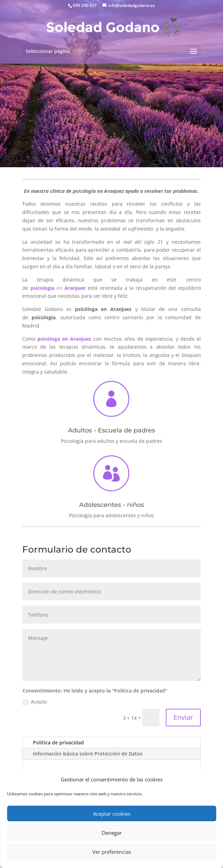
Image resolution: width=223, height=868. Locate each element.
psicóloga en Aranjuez (64, 339)
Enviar (183, 717)
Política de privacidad (58, 742)
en (58, 288)
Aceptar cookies (112, 814)
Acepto (35, 702)
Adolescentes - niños (111, 505)
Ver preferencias (112, 852)
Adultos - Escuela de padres (111, 430)
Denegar (112, 833)
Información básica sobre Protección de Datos (88, 754)
